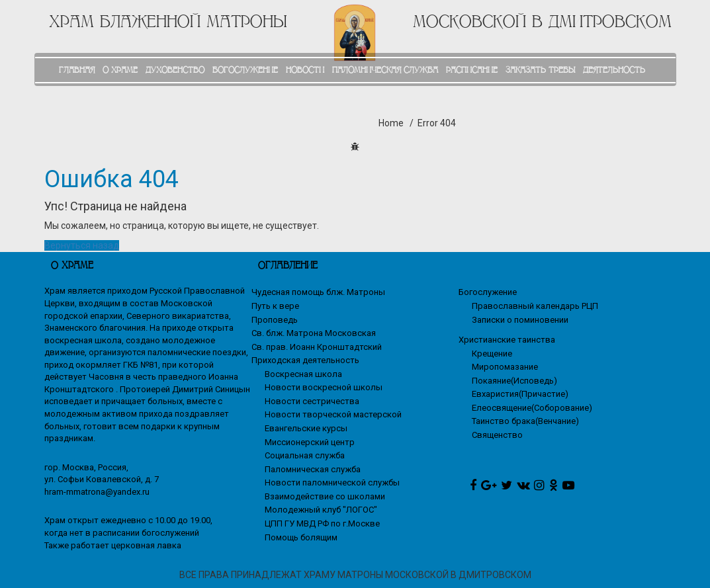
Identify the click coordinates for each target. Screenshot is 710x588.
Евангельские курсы (306, 428)
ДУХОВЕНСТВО (175, 70)
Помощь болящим (301, 537)
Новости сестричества (312, 401)
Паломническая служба (313, 469)
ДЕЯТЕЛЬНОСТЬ (614, 70)
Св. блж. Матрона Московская (314, 333)
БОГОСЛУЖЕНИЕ (245, 70)
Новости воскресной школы (324, 387)
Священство (497, 435)
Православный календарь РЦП (535, 306)
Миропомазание (505, 367)
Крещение (492, 354)
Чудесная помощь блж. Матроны (318, 292)
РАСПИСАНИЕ (472, 70)
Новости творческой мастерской (333, 414)
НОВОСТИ (305, 70)
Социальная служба (305, 455)
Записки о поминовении (520, 320)
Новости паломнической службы (332, 483)
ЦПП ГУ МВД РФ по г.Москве (322, 524)
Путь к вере (275, 306)
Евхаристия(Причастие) (520, 394)
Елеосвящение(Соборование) (532, 408)
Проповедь (275, 320)
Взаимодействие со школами (325, 496)
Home (391, 123)
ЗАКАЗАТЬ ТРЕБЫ (540, 70)
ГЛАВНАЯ (77, 70)
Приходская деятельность (305, 360)
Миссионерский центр (310, 442)
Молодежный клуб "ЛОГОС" (321, 510)
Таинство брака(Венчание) (525, 421)
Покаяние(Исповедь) (514, 381)
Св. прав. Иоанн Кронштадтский (317, 347)
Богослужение (488, 292)
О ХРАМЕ (120, 70)
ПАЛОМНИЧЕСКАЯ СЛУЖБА (385, 70)
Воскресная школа (303, 374)
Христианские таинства (507, 340)
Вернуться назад (82, 245)
